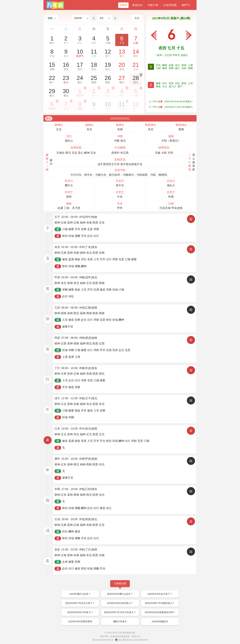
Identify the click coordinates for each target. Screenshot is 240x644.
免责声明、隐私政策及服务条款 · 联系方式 (120, 636)
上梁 (190, 65)
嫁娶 (159, 83)
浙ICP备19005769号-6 (103, 640)
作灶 (178, 83)
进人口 (173, 86)
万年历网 (122, 633)
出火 (165, 86)
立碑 (159, 68)
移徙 (159, 86)
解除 (165, 65)
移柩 (190, 68)
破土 (178, 68)
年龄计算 (153, 5)
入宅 (190, 83)
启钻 (184, 68)
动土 (178, 65)
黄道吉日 (137, 5)
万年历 (123, 5)
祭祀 (184, 83)
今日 (137, 18)
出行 (165, 83)
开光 (159, 65)
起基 (171, 65)
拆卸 (184, 65)
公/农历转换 (170, 5)
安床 (171, 83)
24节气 (186, 5)
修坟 (165, 68)
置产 (180, 86)
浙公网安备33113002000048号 (133, 640)
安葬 (171, 68)
